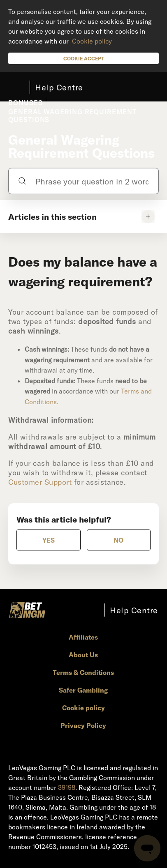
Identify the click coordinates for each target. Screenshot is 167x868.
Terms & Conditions (83, 672)
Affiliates (83, 637)
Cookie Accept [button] (84, 58)
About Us (83, 655)
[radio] (48, 540)
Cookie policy (92, 41)
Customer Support (41, 482)
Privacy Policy (83, 725)
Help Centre (59, 87)
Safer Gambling (83, 690)
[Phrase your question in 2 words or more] (83, 181)
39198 (67, 787)
